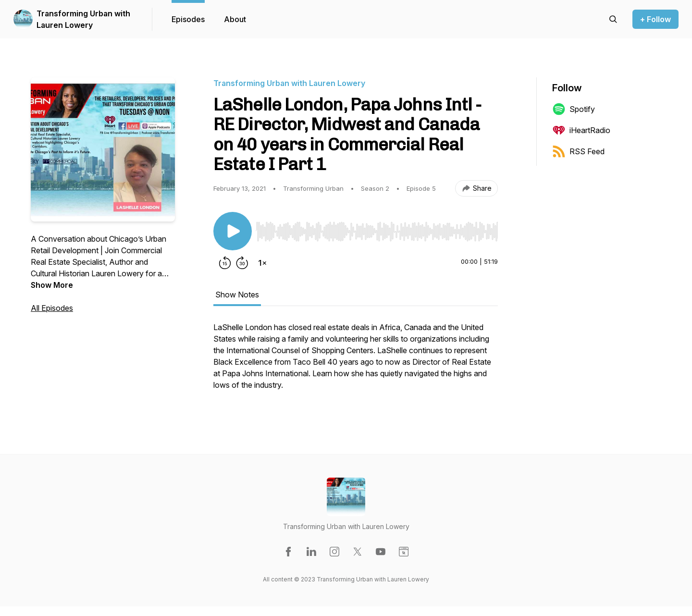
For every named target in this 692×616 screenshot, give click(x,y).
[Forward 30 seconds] (242, 263)
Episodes (188, 19)
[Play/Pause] (233, 231)
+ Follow (655, 19)
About (235, 19)
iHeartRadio (581, 130)
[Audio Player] (377, 229)
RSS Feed (578, 151)
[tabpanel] (356, 361)
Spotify (574, 109)
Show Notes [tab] (237, 295)
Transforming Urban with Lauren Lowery (83, 19)
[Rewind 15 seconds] (225, 263)
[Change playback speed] (262, 263)
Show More (52, 285)
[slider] (377, 232)
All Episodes (52, 308)
